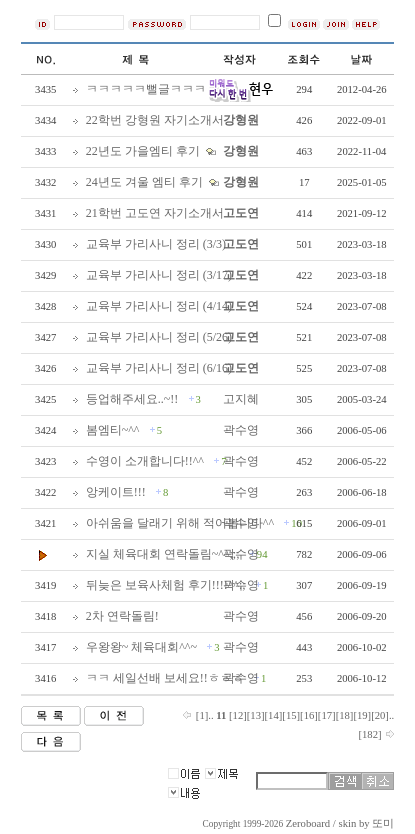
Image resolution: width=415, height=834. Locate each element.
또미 (383, 823)
